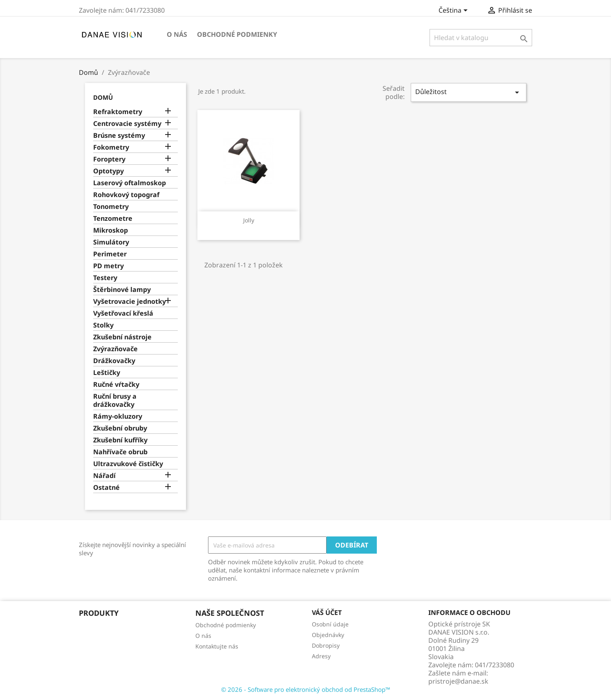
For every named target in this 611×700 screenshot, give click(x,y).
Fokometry (111, 147)
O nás (177, 34)
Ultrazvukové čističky (128, 464)
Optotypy (109, 171)
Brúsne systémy (119, 136)
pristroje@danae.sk (458, 681)
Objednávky (328, 635)
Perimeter (110, 254)
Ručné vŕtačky (116, 385)
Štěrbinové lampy (122, 290)
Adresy (321, 656)
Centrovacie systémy (127, 124)
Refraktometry (118, 112)
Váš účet (327, 612)
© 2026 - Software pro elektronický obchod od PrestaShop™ (306, 689)
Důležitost (468, 92)
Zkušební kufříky (120, 440)
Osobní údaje (330, 624)
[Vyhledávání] (481, 38)
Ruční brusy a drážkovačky (115, 400)
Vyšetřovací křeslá (123, 313)
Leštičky (107, 373)
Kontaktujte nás (217, 646)
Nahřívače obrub (120, 452)
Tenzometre (113, 219)
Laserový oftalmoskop (130, 183)
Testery (105, 278)
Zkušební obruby (120, 428)
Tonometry (111, 207)
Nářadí (104, 476)
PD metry (109, 266)
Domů (103, 97)
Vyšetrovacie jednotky (130, 302)
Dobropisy (326, 645)
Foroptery (109, 159)
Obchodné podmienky (237, 34)
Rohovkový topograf (126, 195)
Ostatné (106, 488)
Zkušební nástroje (122, 337)
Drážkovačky (114, 361)
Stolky (103, 325)
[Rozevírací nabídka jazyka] (454, 11)
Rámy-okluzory (118, 416)
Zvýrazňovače (115, 349)
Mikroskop (111, 230)
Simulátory (111, 242)
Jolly (249, 220)
